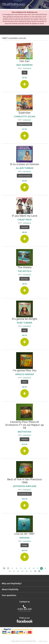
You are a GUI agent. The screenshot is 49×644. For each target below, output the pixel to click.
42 (18, 571)
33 (21, 568)
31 (12, 568)
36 (34, 568)
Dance (24, 382)
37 (38, 568)
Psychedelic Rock (24, 494)
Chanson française (24, 124)
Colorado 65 (27, 68)
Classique (24, 439)
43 (22, 571)
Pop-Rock (25, 227)
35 (29, 568)
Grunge (25, 545)
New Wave (24, 279)
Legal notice (43, 641)
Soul (24, 330)
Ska (25, 73)
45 (31, 571)
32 (17, 568)
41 (14, 571)
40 (10, 571)
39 (45, 568)
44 (27, 571)
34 (25, 568)
